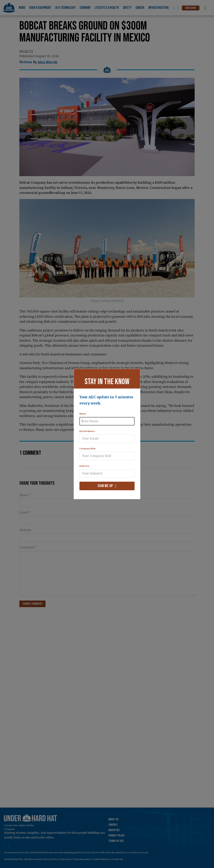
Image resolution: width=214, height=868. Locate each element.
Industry (84, 466)
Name (83, 414)
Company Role (88, 449)
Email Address (87, 431)
